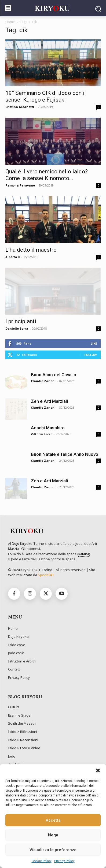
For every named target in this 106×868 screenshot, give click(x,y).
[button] (98, 770)
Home (10, 22)
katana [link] (84, 554)
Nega (53, 835)
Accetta (53, 820)
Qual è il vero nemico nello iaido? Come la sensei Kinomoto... (47, 175)
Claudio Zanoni (43, 381)
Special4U (46, 575)
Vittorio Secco (42, 434)
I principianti (21, 321)
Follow (91, 355)
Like (94, 343)
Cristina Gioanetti (20, 107)
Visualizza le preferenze (53, 850)
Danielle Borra (17, 328)
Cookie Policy (42, 861)
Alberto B (12, 257)
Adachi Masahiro (48, 428)
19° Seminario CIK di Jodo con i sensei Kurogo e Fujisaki (45, 96)
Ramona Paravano (20, 185)
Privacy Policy (64, 861)
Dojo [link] (16, 543)
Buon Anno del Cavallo (54, 375)
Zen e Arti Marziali (49, 401)
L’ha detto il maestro (31, 250)
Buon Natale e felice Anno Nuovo (65, 454)
